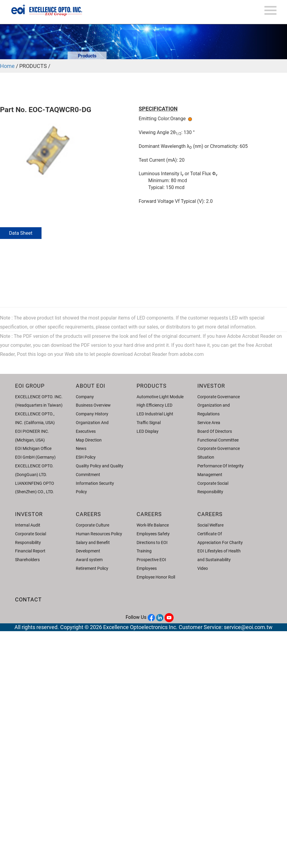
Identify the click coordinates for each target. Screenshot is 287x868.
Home (7, 66)
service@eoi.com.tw (248, 627)
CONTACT (28, 599)
